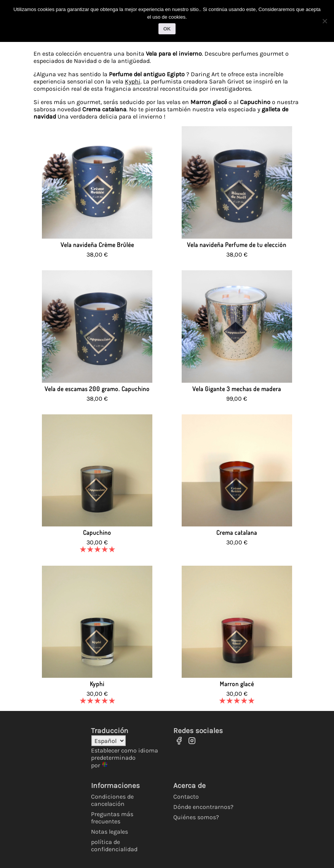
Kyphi (133, 81)
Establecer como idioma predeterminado (125, 754)
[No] (324, 21)
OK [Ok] (167, 29)
